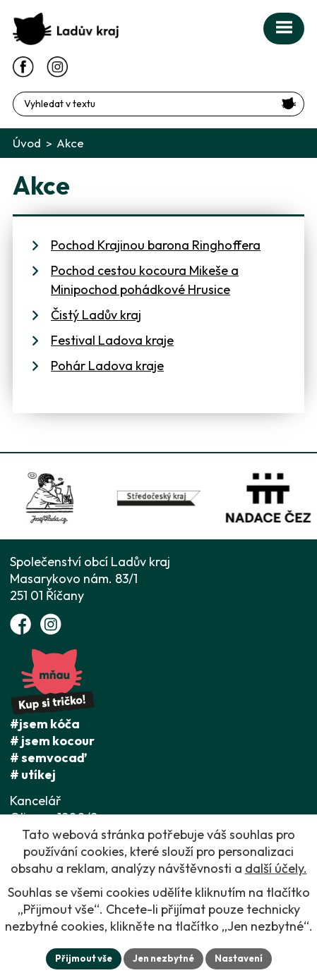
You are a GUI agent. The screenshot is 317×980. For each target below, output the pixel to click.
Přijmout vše (84, 958)
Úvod (27, 143)
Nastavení (239, 958)
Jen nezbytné (163, 958)
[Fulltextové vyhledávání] (158, 104)
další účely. (276, 868)
